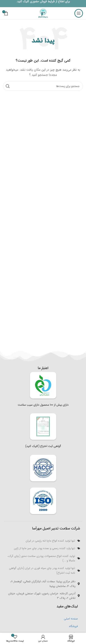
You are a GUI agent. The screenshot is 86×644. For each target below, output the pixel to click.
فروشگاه (73, 626)
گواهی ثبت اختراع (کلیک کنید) (43, 446)
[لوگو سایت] (43, 13)
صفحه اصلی (71, 619)
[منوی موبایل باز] (79, 13)
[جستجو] (43, 86)
